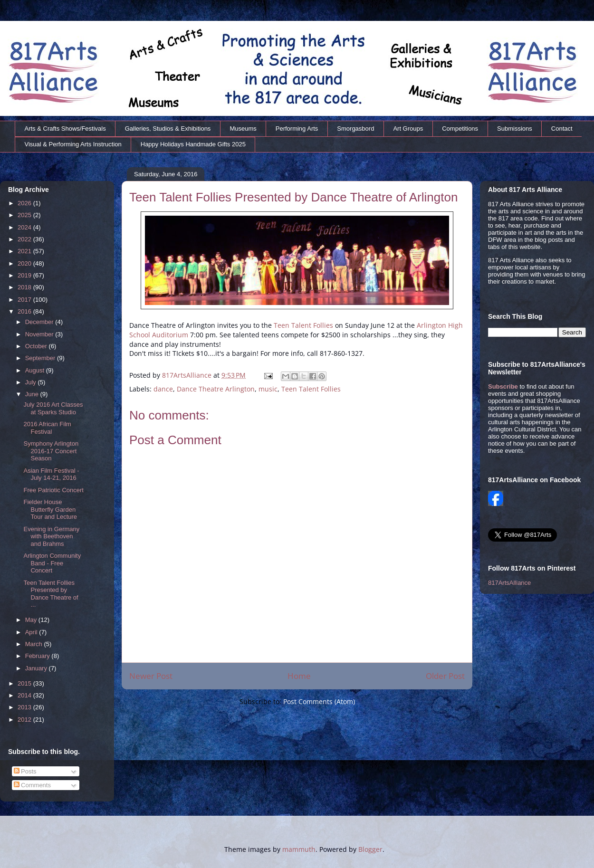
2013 (25, 707)
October (37, 346)
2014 (25, 695)
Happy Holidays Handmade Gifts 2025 (193, 144)
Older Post (445, 676)
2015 (25, 683)
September (41, 358)
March (35, 644)
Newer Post (151, 676)
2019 (25, 275)
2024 (25, 227)
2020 (25, 263)
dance (163, 389)
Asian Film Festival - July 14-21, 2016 (51, 474)
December (40, 322)
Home (299, 676)
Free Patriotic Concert (53, 490)
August (36, 370)
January (37, 668)
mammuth (299, 849)
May (32, 620)
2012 (25, 720)
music (268, 389)
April (32, 632)
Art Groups (408, 129)
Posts (25, 771)
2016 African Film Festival (47, 428)
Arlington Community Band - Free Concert (52, 563)
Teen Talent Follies (303, 325)
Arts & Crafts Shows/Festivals (65, 129)
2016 (25, 311)
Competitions (460, 129)
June (33, 394)
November (40, 334)
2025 (25, 215)
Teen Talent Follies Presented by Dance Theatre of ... (51, 594)
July (32, 382)
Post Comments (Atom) (319, 701)
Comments (32, 785)
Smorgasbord (355, 129)
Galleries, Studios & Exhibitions (168, 129)
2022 (25, 239)
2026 (25, 203)
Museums (243, 129)
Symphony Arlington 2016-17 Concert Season (51, 451)
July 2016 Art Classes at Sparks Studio (53, 408)
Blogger (370, 849)
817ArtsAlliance (188, 375)
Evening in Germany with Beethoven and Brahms (51, 536)
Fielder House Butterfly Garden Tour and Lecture (50, 509)
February (38, 656)
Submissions (515, 129)
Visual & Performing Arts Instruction (73, 144)
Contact (562, 129)
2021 (25, 251)
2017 (25, 300)
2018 (25, 287)
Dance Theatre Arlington (216, 389)
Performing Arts (297, 129)
